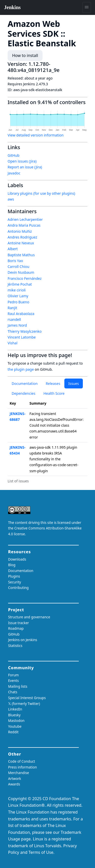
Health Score (54, 393)
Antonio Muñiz (20, 231)
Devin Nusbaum (21, 272)
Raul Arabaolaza (21, 314)
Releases (53, 383)
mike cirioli (17, 290)
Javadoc (14, 173)
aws (11, 199)
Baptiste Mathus (21, 255)
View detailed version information (36, 135)
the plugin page (21, 369)
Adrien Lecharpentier (25, 219)
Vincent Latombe (22, 337)
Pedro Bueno (18, 302)
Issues (74, 383)
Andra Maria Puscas (24, 225)
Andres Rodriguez (22, 237)
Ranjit (12, 308)
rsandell (14, 319)
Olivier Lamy (18, 296)
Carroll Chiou (18, 267)
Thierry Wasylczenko (25, 331)
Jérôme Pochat (20, 284)
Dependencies (23, 393)
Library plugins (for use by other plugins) (41, 193)
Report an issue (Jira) (25, 167)
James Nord (17, 325)
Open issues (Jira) (22, 161)
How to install (25, 55)
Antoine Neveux (21, 243)
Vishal (13, 343)
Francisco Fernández (25, 278)
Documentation (25, 383)
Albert (13, 249)
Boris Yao (15, 261)
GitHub (14, 155)
